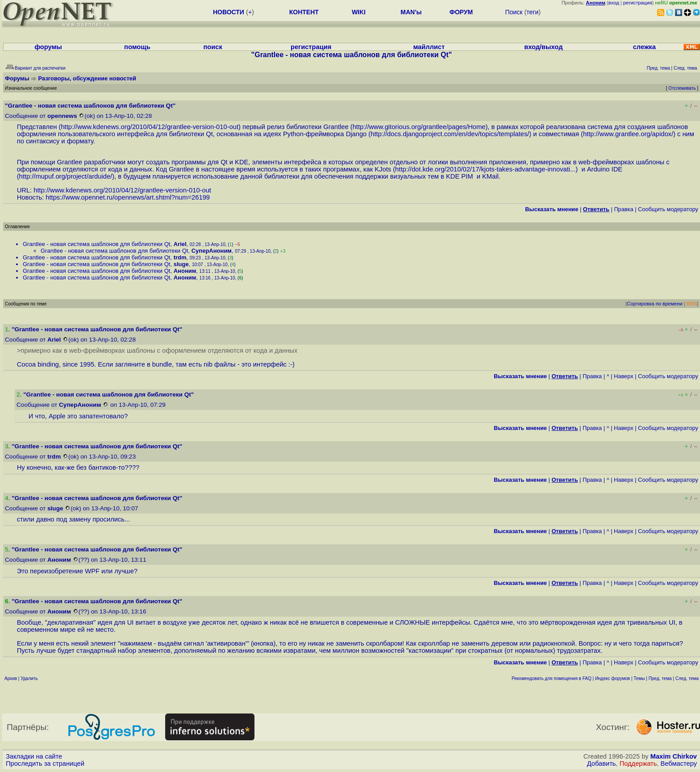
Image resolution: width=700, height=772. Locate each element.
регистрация (638, 3)
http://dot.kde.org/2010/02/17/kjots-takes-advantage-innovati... (485, 169)
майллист (429, 47)
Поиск (514, 12)
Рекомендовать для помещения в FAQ (552, 678)
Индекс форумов (612, 678)
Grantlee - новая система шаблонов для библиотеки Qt (96, 244)
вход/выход (543, 47)
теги (532, 12)
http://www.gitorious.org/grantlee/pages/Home (419, 127)
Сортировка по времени (655, 304)
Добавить (602, 764)
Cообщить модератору (668, 209)
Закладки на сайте (34, 756)
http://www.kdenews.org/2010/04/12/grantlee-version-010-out (150, 127)
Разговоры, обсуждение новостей (87, 78)
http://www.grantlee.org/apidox (627, 134)
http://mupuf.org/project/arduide (65, 176)
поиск (213, 47)
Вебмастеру (679, 764)
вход (614, 3)
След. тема (687, 678)
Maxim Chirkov (674, 756)
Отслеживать (682, 88)
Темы (639, 678)
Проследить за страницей (45, 764)
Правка (623, 209)
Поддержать (638, 764)
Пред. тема (660, 678)
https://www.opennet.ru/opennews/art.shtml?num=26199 (128, 197)
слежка (644, 47)
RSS (692, 304)
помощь (137, 47)
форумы (48, 47)
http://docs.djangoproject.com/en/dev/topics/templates (449, 134)
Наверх (624, 376)
